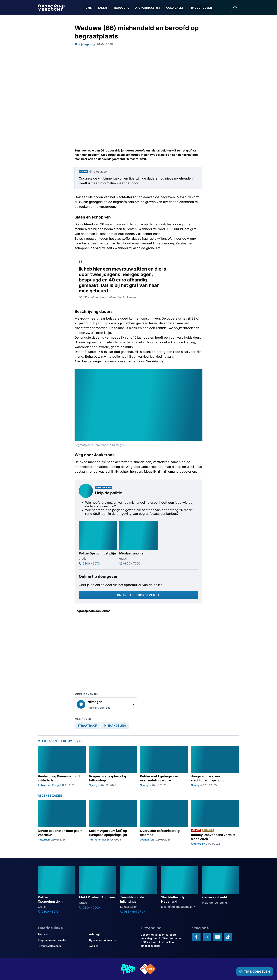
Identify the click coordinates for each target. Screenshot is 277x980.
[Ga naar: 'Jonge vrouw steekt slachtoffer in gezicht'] (215, 766)
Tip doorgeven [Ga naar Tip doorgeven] (202, 8)
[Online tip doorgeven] (138, 595)
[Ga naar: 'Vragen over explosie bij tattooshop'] (113, 766)
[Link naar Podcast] (62, 934)
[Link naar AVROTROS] (128, 969)
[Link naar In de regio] (112, 934)
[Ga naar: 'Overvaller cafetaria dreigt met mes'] (164, 823)
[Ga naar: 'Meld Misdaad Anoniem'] (97, 888)
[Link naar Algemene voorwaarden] (112, 940)
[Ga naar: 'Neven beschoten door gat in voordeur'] (62, 823)
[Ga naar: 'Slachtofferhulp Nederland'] (180, 888)
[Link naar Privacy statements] (62, 946)
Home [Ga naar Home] (89, 8)
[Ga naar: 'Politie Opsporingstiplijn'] (98, 543)
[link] (106, 704)
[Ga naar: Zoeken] (235, 8)
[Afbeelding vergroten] (199, 372)
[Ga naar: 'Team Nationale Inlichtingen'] (139, 890)
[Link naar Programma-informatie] (62, 940)
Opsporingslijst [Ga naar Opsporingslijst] (149, 8)
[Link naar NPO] (148, 969)
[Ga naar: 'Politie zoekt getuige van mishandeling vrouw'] (164, 766)
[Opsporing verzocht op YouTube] (217, 937)
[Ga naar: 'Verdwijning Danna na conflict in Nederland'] (62, 766)
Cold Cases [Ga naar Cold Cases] (176, 8)
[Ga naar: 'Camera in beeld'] (221, 885)
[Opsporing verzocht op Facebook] (196, 937)
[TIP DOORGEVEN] (251, 972)
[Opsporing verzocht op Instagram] (207, 937)
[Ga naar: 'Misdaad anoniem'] (138, 543)
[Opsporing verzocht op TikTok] (228, 937)
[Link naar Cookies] (112, 946)
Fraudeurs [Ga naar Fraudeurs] (122, 8)
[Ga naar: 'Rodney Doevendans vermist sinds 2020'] (215, 823)
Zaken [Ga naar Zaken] (104, 8)
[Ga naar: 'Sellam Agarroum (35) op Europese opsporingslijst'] (113, 823)
